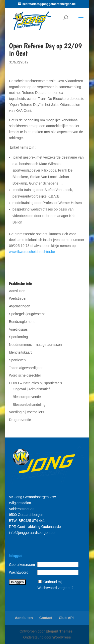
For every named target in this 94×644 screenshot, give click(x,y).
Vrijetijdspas (18, 329)
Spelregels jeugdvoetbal (28, 314)
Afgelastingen (20, 306)
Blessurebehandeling (29, 405)
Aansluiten (17, 291)
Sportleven (17, 360)
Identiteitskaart (20, 352)
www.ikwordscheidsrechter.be (32, 252)
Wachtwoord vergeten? (55, 588)
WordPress (62, 637)
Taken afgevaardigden (26, 368)
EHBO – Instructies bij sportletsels (36, 383)
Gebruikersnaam (22, 565)
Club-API (66, 618)
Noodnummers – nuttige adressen (35, 345)
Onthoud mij (53, 582)
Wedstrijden (18, 298)
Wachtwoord (19, 572)
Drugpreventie (20, 420)
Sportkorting (18, 337)
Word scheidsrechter (25, 375)
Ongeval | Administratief (31, 389)
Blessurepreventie (27, 397)
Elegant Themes (59, 631)
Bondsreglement (22, 322)
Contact (46, 618)
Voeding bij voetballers (27, 412)
